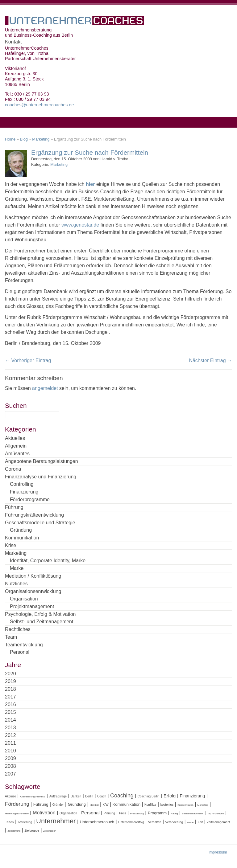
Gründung (21, 530)
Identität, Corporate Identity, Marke (48, 561)
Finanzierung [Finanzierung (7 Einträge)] (192, 796)
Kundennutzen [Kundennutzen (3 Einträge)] (185, 805)
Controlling (22, 484)
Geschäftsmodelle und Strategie (40, 523)
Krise (10, 545)
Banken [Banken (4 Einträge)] (76, 796)
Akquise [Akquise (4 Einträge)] (10, 796)
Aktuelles (15, 438)
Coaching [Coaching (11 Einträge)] (122, 796)
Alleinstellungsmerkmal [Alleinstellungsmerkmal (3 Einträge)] (33, 797)
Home (10, 139)
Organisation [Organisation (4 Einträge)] (68, 813)
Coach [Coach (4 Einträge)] (102, 796)
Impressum (218, 852)
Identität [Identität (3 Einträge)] (94, 805)
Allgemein (16, 446)
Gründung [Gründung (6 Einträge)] (77, 804)
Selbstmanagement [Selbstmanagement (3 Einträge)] (192, 814)
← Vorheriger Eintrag (28, 360)
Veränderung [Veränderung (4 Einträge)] (174, 822)
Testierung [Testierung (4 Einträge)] (25, 822)
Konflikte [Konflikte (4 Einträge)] (150, 805)
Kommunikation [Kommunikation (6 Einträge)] (127, 804)
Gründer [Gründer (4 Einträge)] (58, 805)
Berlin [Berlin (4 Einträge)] (89, 796)
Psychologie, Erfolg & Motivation (40, 614)
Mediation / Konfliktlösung (33, 576)
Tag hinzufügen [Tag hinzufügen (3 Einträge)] (215, 814)
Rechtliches (18, 629)
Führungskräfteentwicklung (34, 515)
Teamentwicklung (24, 645)
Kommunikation (22, 538)
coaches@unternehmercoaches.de (39, 105)
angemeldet (45, 388)
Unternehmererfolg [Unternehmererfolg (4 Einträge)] (131, 822)
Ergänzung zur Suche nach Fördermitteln (90, 152)
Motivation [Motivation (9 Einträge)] (44, 813)
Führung (14, 507)
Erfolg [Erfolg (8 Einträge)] (170, 796)
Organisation (24, 599)
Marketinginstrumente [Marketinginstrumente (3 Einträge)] (17, 814)
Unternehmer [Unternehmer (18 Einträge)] (56, 821)
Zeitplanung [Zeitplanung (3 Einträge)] (14, 831)
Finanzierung (24, 492)
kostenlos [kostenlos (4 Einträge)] (167, 805)
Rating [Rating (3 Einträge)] (174, 814)
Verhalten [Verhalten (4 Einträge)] (155, 822)
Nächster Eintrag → (210, 360)
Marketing (41, 139)
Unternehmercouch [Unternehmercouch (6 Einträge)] (97, 822)
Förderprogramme (30, 500)
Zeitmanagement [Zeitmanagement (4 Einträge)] (218, 822)
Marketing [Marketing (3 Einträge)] (203, 805)
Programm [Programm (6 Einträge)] (157, 813)
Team (11, 637)
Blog (24, 139)
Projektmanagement (32, 606)
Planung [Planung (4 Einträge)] (109, 813)
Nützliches (16, 584)
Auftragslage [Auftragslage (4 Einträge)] (58, 796)
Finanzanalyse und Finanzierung (41, 477)
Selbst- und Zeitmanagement (42, 622)
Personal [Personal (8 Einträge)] (90, 813)
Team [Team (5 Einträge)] (9, 822)
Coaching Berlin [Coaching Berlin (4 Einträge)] (149, 796)
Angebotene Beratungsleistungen (42, 461)
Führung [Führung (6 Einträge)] (41, 804)
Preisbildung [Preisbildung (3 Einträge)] (137, 814)
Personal (20, 652)
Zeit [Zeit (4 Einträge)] (200, 822)
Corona (13, 469)
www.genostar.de (80, 225)
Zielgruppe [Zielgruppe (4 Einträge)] (32, 831)
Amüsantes (17, 454)
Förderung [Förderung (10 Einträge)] (17, 804)
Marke (17, 568)
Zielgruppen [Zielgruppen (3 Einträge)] (50, 831)
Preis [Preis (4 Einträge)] (123, 813)
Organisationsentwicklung (33, 591)
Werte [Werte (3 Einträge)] (190, 823)
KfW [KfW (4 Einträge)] (106, 805)
